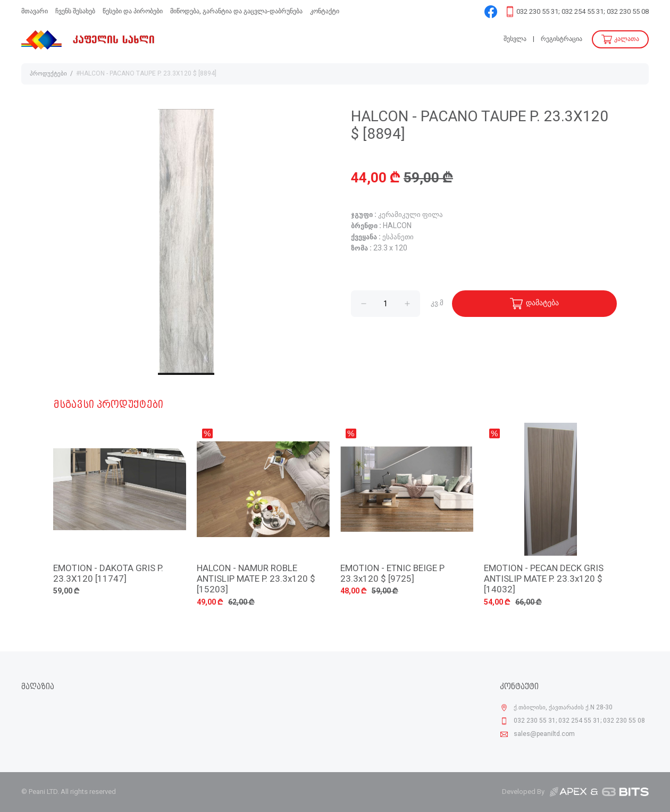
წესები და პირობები (133, 11)
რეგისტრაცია (562, 39)
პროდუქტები (48, 74)
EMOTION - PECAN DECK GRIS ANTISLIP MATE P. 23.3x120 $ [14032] (544, 580)
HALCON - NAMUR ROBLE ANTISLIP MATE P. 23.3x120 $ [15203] (256, 580)
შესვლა (515, 39)
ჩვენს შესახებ (75, 11)
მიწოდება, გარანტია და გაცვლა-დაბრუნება (236, 11)
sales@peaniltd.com (544, 734)
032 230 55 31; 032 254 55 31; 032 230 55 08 (583, 12)
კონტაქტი (325, 11)
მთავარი (35, 11)
